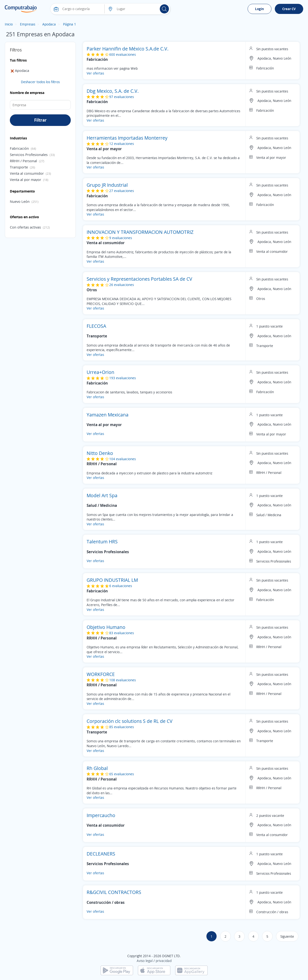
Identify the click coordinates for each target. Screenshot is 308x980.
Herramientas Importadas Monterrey (127, 138)
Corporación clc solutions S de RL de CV (130, 721)
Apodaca (49, 24)
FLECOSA (96, 326)
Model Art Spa (102, 495)
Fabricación (19, 148)
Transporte (19, 167)
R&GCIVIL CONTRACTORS (114, 892)
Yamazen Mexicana (108, 415)
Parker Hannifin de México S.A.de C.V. (128, 49)
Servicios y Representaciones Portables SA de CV (139, 279)
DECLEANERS (101, 854)
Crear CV (289, 9)
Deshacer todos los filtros (40, 82)
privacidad (164, 961)
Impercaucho (101, 815)
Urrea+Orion (100, 372)
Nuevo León (20, 201)
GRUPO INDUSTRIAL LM (112, 580)
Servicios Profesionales (29, 155)
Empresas (28, 24)
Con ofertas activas (25, 227)
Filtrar (40, 120)
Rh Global (97, 768)
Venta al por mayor (26, 180)
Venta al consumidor (27, 173)
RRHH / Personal (23, 161)
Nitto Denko (100, 453)
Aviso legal (145, 961)
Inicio (9, 24)
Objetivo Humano (106, 627)
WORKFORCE (101, 674)
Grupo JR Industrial (107, 185)
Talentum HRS (102, 542)
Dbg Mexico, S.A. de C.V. (113, 91)
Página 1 (70, 24)
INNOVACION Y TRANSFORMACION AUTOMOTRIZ (140, 232)
